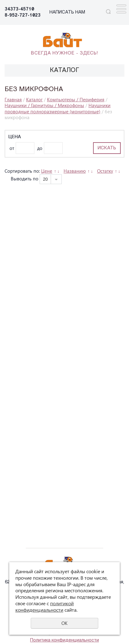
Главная (13, 99)
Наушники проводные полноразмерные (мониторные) (58, 108)
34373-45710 (19, 9)
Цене (47, 171)
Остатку (105, 171)
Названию (75, 171)
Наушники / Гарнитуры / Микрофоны (44, 105)
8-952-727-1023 (23, 16)
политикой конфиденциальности (45, 606)
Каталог (34, 99)
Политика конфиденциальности (64, 640)
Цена (15, 137)
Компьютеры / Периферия (76, 99)
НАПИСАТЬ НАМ (67, 12)
